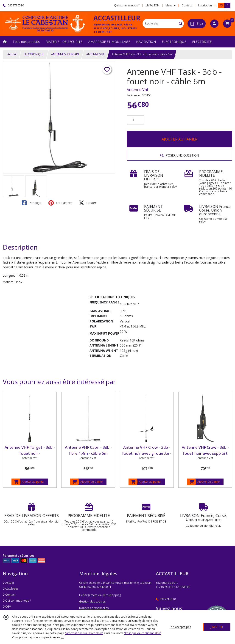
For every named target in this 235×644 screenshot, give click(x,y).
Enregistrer (60, 203)
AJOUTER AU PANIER (179, 139)
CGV (7, 607)
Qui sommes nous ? (17, 601)
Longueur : (11, 275)
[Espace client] (214, 24)
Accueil (12, 54)
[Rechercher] (181, 23)
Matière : (9, 282)
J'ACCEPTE (217, 627)
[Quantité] (135, 120)
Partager (32, 203)
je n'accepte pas (180, 627)
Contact (187, 5)
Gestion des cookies (92, 601)
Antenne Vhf (137, 90)
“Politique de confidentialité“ (143, 633)
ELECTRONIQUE (34, 54)
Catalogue (11, 589)
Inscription (205, 5)
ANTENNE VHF (95, 54)
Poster (87, 203)
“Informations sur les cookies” (84, 633)
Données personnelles (94, 608)
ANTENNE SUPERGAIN (65, 54)
